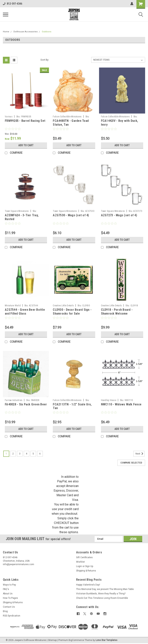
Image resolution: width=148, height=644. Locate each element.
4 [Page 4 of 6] (26, 454)
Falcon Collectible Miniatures (67, 117)
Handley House (109, 400)
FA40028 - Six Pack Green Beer (26, 404)
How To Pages (10, 598)
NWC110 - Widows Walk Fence (121, 404)
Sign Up (89, 566)
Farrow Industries (14, 400)
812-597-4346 (13, 4)
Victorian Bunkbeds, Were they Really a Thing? (101, 594)
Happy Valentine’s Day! (88, 585)
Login (79, 566)
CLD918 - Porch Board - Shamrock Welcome (117, 312)
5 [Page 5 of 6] (33, 454)
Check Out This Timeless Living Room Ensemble (102, 598)
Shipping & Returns (86, 571)
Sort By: (45, 60)
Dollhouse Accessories (26, 32)
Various (9, 117)
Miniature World (13, 306)
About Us (8, 594)
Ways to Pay (9, 585)
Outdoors (47, 32)
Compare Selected (131, 463)
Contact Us (9, 607)
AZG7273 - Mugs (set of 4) (119, 215)
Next (140, 454)
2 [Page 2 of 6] (13, 454)
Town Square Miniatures (17, 211)
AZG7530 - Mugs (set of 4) (71, 215)
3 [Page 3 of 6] (20, 454)
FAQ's (6, 589)
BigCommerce (76, 640)
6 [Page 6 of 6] (40, 454)
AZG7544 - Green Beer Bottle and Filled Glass (25, 312)
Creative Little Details (63, 306)
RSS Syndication (12, 616)
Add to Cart (26, 145)
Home (6, 32)
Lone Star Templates (106, 640)
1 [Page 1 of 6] (6, 454)
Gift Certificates (84, 557)
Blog (5, 611)
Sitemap (52, 640)
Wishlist (80, 562)
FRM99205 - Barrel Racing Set (25, 121)
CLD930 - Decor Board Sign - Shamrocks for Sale (72, 312)
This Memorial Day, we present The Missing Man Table (105, 589)
